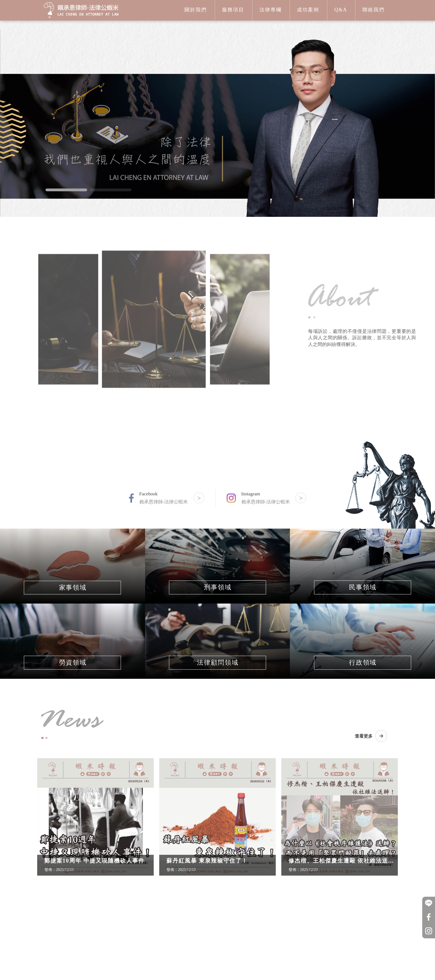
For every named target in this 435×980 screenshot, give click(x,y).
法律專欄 (270, 10)
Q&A (341, 10)
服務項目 (233, 10)
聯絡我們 (373, 10)
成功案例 (308, 10)
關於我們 (196, 10)
